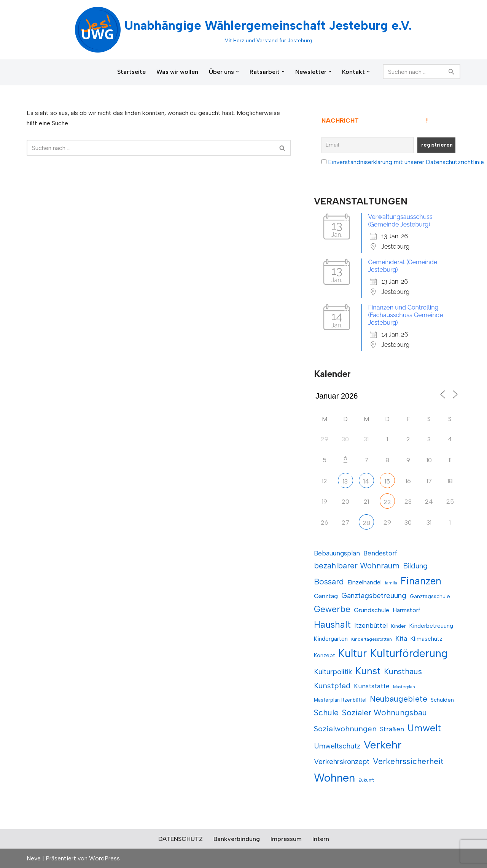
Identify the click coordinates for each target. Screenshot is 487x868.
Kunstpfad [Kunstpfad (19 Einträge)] (332, 686)
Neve (34, 858)
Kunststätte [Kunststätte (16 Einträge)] (372, 686)
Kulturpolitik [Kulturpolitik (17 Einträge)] (333, 672)
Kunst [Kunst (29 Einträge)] (368, 671)
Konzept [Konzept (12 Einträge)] (324, 655)
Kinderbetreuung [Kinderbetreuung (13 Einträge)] (431, 626)
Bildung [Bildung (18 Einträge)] (415, 566)
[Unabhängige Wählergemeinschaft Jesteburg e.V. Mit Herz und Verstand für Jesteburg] (243, 30)
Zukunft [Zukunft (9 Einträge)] (366, 780)
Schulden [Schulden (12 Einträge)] (442, 700)
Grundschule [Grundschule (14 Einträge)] (372, 610)
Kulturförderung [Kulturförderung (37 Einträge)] (409, 653)
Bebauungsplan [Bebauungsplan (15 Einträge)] (337, 553)
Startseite (131, 72)
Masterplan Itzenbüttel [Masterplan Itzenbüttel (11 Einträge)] (340, 700)
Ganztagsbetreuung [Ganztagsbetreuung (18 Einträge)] (374, 596)
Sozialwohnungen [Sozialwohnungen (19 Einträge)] (345, 729)
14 (366, 481)
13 (345, 481)
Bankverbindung (237, 839)
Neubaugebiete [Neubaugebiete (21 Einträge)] (399, 699)
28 (366, 523)
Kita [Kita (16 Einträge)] (401, 638)
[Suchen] (413, 72)
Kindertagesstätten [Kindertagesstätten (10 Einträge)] (372, 639)
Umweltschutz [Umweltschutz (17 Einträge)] (337, 746)
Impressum (286, 839)
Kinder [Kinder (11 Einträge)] (399, 626)
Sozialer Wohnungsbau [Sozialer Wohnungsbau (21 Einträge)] (384, 712)
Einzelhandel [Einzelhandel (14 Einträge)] (364, 582)
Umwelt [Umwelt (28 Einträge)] (424, 728)
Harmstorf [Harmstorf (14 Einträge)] (407, 610)
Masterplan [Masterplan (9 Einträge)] (404, 687)
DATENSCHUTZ (181, 839)
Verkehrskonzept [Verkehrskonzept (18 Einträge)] (342, 762)
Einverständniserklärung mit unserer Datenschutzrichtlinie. (407, 162)
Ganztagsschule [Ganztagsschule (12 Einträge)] (430, 596)
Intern (321, 839)
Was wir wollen (177, 72)
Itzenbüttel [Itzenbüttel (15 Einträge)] (371, 625)
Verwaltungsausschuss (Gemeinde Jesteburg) (400, 221)
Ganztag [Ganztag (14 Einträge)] (326, 596)
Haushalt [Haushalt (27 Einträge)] (332, 625)
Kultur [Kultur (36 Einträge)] (353, 653)
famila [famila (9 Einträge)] (391, 583)
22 (387, 502)
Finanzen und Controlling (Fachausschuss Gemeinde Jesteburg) (405, 315)
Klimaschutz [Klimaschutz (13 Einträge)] (427, 639)
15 (387, 481)
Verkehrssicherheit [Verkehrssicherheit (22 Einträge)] (408, 761)
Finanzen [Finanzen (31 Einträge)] (421, 581)
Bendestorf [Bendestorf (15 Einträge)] (380, 553)
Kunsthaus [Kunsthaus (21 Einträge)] (403, 671)
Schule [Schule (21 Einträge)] (326, 712)
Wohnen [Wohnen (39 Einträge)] (334, 778)
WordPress (104, 858)
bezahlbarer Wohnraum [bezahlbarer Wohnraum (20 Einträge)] (357, 566)
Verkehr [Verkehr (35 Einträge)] (383, 745)
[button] (237, 72)
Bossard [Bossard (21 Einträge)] (329, 582)
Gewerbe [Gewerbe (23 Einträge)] (332, 609)
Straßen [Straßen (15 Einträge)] (392, 729)
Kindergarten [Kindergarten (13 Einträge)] (331, 639)
